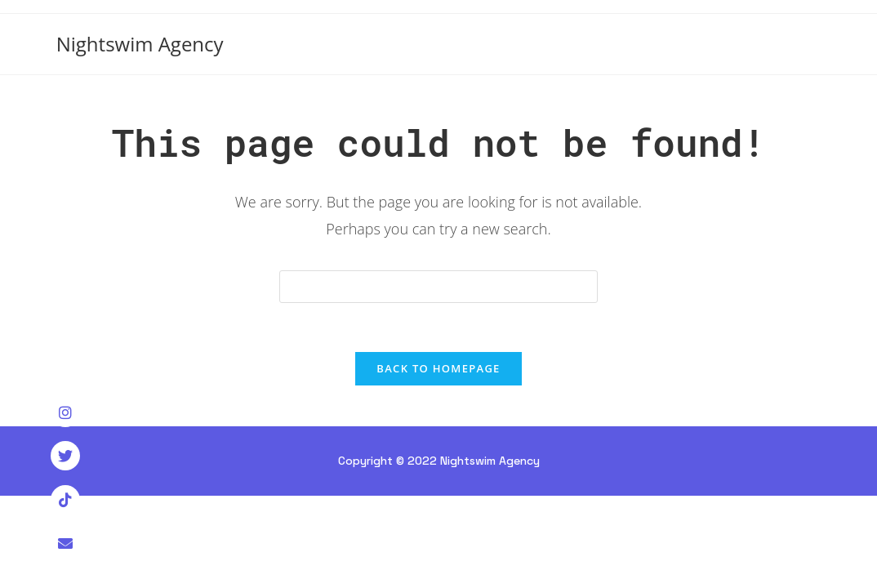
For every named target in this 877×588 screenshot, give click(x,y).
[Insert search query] (438, 287)
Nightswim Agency (140, 44)
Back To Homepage (438, 368)
